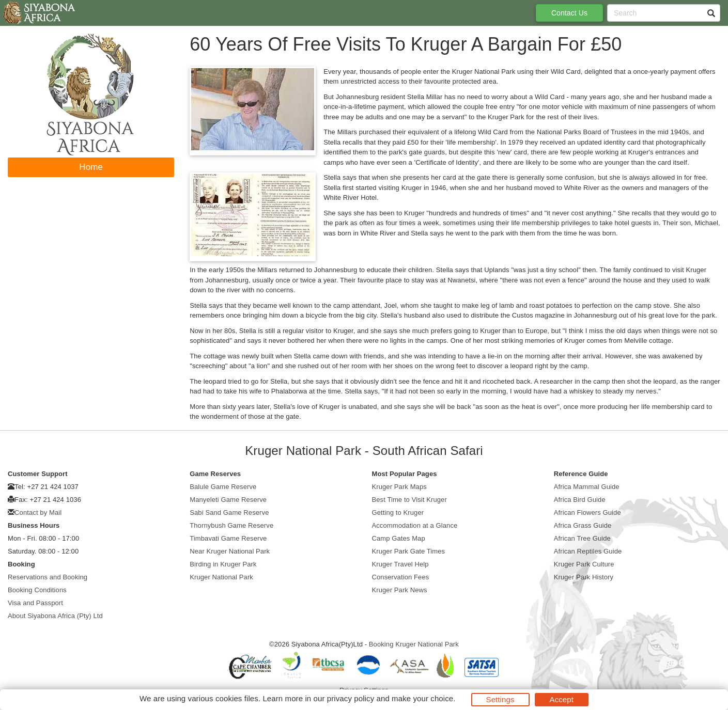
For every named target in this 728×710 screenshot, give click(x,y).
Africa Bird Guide (580, 500)
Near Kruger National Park (230, 551)
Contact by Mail (38, 512)
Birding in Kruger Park (223, 564)
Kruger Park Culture (584, 564)
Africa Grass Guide (583, 525)
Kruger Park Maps (399, 487)
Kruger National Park (221, 577)
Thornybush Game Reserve (231, 525)
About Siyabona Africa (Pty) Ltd (55, 616)
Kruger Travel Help (400, 564)
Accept (562, 699)
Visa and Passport (35, 603)
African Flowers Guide (587, 512)
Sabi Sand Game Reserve (229, 512)
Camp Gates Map (399, 538)
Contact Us (569, 13)
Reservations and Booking (48, 577)
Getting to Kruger (398, 512)
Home (91, 167)
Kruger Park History (584, 577)
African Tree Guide (582, 538)
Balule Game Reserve (223, 487)
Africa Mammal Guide (587, 487)
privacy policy (351, 698)
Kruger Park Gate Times (409, 551)
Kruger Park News (400, 590)
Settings (500, 699)
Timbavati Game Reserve (228, 538)
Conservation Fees (401, 577)
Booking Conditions (37, 590)
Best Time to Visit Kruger (409, 500)
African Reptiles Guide (588, 551)
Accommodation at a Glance (415, 525)
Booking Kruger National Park (414, 644)
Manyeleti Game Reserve (228, 500)
